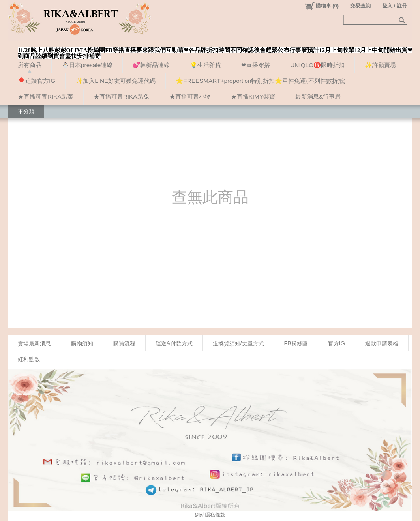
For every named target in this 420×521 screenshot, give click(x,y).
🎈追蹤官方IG (37, 81)
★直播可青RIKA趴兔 (121, 97)
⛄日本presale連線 (87, 65)
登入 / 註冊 (395, 6)
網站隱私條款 (210, 515)
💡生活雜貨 (205, 65)
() (322, 6)
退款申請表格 (382, 343)
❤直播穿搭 (256, 65)
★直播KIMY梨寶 (253, 97)
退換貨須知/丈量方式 (238, 343)
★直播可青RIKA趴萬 (46, 97)
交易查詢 (360, 6)
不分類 (26, 111)
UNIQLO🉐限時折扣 (317, 65)
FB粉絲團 (296, 343)
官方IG (337, 343)
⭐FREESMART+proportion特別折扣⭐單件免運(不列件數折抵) (261, 81)
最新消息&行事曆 (318, 97)
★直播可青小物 (190, 97)
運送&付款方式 (174, 343)
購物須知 (82, 343)
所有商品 (30, 65)
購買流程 (124, 343)
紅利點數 (29, 359)
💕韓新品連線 (151, 65)
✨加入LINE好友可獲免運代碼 (115, 81)
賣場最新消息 (34, 343)
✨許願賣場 (380, 65)
